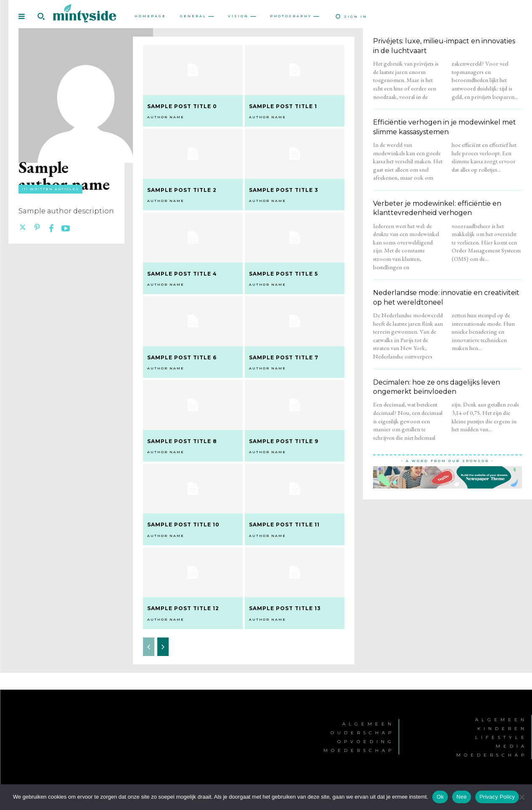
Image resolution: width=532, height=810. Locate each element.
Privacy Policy (497, 797)
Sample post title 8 (182, 441)
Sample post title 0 (182, 106)
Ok (440, 797)
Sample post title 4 (182, 274)
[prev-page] (149, 647)
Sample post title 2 (182, 190)
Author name (166, 117)
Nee (462, 797)
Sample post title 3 (284, 190)
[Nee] (521, 797)
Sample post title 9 (284, 441)
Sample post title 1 (283, 106)
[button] (41, 16)
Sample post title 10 (183, 525)
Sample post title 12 (183, 608)
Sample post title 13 (285, 608)
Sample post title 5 (283, 274)
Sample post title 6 (182, 357)
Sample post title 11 (284, 525)
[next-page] (163, 647)
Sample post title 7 (284, 357)
